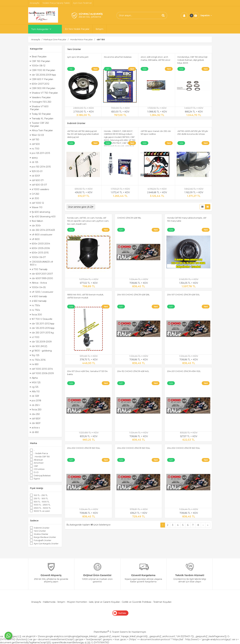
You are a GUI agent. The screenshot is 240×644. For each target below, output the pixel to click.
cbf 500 (35, 144)
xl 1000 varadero (40, 189)
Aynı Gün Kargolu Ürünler (46, 544)
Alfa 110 (35, 392)
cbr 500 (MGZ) (39, 346)
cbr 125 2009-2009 (41, 342)
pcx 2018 (36, 401)
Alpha (34, 378)
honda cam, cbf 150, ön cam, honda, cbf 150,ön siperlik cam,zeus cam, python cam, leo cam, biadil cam (88, 221)
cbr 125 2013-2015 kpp (42, 328)
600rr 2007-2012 (40, 84)
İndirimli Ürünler (42, 528)
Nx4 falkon (37, 221)
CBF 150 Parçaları (40, 61)
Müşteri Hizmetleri (77, 602)
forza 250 (36, 410)
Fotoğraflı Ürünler (43, 540)
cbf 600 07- (37, 180)
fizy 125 (35, 355)
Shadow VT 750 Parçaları (44, 93)
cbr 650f (35, 423)
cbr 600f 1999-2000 (41, 278)
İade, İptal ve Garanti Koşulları (104, 602)
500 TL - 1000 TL (42, 502)
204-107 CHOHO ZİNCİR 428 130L (183, 295)
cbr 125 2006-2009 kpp (43, 75)
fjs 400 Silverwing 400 (43, 217)
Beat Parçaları (38, 57)
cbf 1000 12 (37, 203)
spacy (34, 158)
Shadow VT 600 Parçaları (39, 108)
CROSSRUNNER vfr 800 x (42, 263)
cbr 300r (35, 226)
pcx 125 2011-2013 (40, 153)
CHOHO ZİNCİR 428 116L (129, 218)
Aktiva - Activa (38, 283)
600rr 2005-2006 (40, 248)
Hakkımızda (49, 602)
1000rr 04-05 (38, 287)
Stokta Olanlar (41, 534)
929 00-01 (36, 171)
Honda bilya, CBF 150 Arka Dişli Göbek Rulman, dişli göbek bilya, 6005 (192, 60)
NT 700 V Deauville (41, 319)
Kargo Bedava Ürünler (45, 537)
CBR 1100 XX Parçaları (43, 70)
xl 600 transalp (38, 296)
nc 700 (35, 149)
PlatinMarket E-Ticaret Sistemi (111, 632)
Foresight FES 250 (41, 102)
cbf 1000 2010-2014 (41, 369)
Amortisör (39, 463)
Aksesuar (38, 460)
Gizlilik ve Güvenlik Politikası (137, 602)
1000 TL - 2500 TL (42, 505)
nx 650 (34, 364)
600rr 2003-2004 (40, 244)
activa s (35, 428)
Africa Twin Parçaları (41, 130)
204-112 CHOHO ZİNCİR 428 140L (133, 371)
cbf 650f (35, 419)
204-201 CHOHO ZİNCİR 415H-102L (184, 371)
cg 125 (34, 387)
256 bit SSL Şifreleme (90, 17)
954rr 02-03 (37, 135)
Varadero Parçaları (40, 97)
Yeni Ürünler (40, 531)
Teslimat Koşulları (162, 602)
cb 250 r (35, 405)
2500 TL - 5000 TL (42, 508)
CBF (36, 466)
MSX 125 (35, 382)
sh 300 (35, 198)
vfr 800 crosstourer (41, 235)
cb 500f (35, 176)
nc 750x (35, 310)
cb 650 (34, 432)
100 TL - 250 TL (41, 495)
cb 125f (34, 396)
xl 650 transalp (38, 301)
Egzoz (37, 479)
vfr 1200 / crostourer (42, 292)
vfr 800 (35, 239)
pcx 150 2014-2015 (40, 167)
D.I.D (36, 472)
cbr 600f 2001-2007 (41, 274)
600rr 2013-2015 (39, 253)
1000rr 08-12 (38, 66)
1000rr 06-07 (38, 257)
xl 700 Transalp (39, 269)
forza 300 (36, 315)
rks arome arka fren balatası (118, 57)
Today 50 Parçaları (40, 114)
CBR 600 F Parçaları (42, 79)
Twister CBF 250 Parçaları (39, 124)
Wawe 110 (36, 207)
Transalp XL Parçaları (42, 119)
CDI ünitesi (39, 469)
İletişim (61, 602)
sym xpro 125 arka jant (78, 57)
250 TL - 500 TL (41, 498)
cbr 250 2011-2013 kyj (42, 333)
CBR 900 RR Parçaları (43, 88)
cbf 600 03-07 (38, 185)
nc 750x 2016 (38, 360)
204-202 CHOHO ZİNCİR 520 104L (84, 448)
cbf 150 (35, 139)
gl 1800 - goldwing (41, 351)
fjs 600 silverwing (40, 212)
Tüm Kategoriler (40, 29)
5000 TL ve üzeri (42, 511)
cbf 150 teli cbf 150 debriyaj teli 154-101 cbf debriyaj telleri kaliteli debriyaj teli (83, 134)
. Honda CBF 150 (42, 457)
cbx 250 (35, 414)
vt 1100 (35, 337)
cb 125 (34, 162)
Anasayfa (36, 602)
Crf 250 (35, 194)
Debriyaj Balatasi (42, 475)
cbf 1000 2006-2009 (42, 373)
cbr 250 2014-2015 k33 (42, 230)
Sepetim (206, 15)
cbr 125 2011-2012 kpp (42, 324)
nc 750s (35, 305)
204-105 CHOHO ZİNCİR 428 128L (133, 295)
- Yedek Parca (41, 453)
